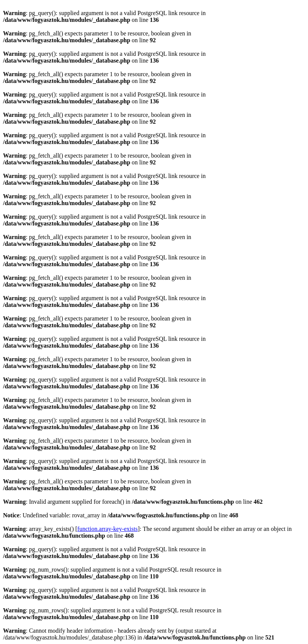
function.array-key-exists (107, 529)
